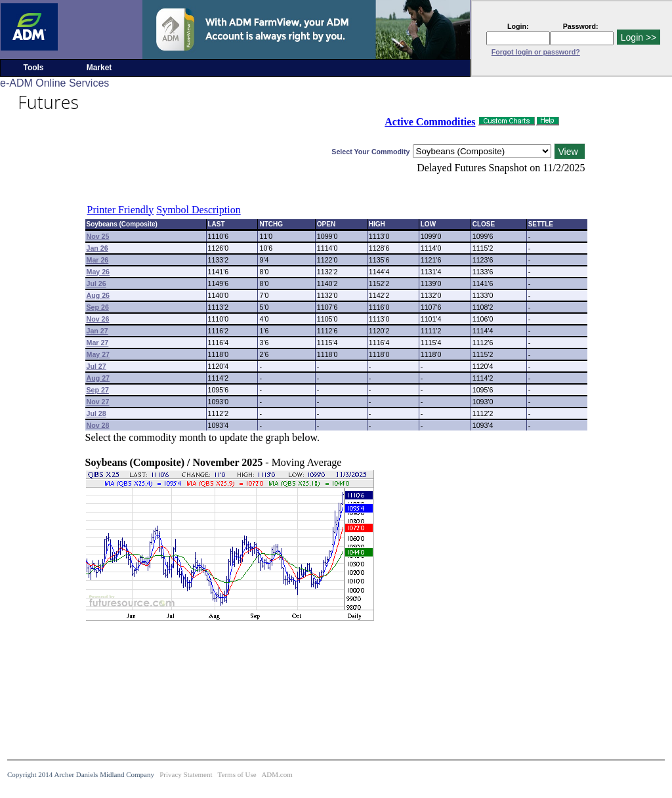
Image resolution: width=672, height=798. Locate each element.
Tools (33, 68)
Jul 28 (96, 413)
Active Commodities (430, 122)
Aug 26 (98, 295)
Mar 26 (98, 260)
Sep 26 (98, 307)
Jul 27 (96, 366)
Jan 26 (97, 248)
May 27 (98, 354)
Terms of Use (237, 774)
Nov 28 (98, 425)
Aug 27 (98, 378)
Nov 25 (98, 236)
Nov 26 (98, 319)
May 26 (98, 272)
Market (99, 68)
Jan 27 (97, 331)
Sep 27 (98, 390)
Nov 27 (98, 402)
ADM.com (277, 774)
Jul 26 (96, 283)
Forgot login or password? (536, 52)
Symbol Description (198, 210)
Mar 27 (98, 343)
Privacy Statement (186, 774)
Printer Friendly (121, 210)
